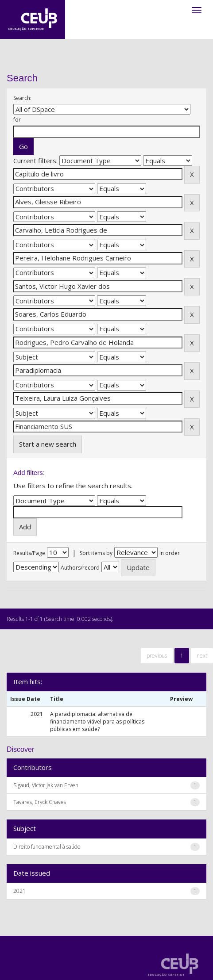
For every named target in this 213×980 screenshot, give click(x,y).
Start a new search (48, 444)
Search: (22, 98)
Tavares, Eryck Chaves (40, 802)
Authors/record (80, 568)
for (17, 120)
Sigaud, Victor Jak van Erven (46, 785)
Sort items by (96, 553)
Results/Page (29, 553)
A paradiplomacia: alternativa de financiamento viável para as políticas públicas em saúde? (97, 722)
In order (170, 553)
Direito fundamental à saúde (47, 847)
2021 (19, 891)
